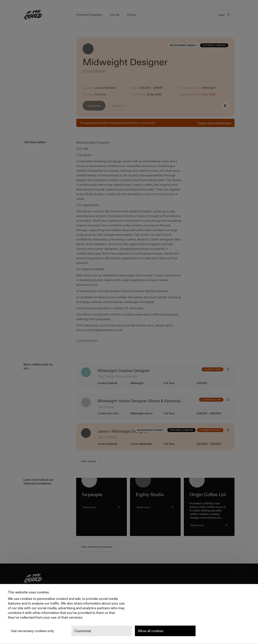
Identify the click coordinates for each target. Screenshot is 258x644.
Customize (83, 631)
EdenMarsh (95, 71)
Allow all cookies (151, 631)
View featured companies (97, 547)
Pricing (131, 15)
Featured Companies (89, 15)
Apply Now (94, 106)
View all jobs (88, 461)
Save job (120, 106)
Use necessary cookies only (32, 631)
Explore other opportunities (215, 123)
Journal (114, 15)
